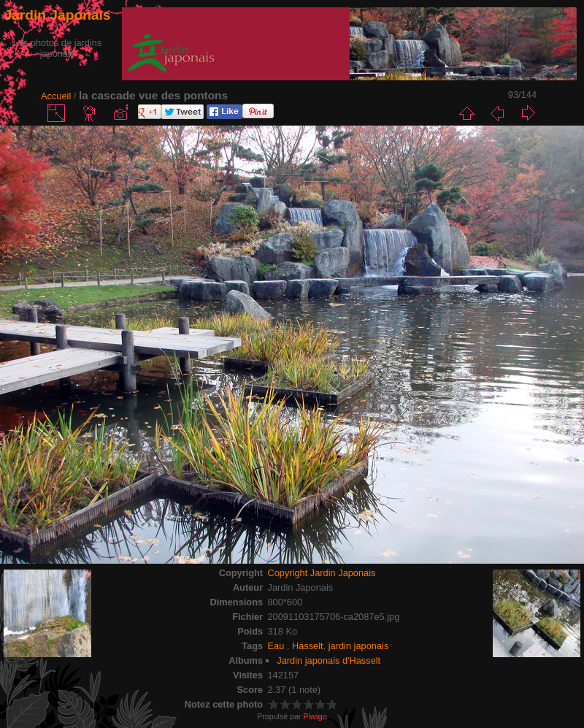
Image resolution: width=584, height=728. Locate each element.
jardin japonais (359, 646)
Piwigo (315, 716)
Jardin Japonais (57, 15)
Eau (277, 646)
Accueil (56, 96)
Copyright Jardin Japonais (322, 573)
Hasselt (308, 646)
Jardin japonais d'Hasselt (328, 660)
